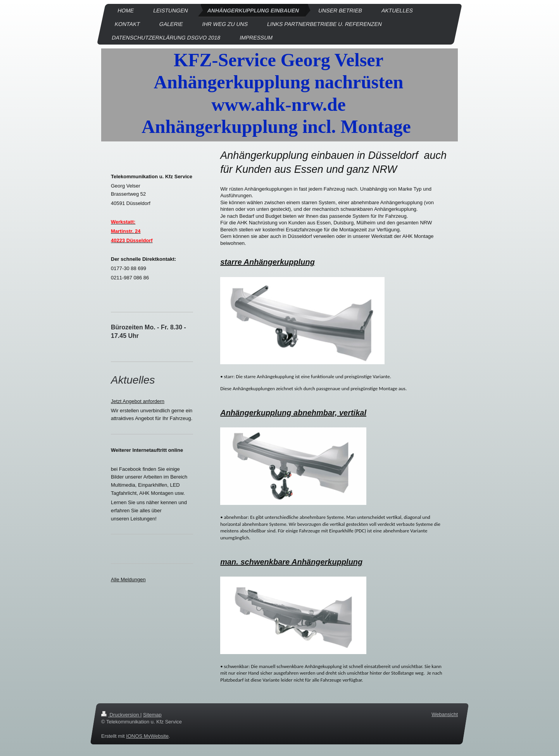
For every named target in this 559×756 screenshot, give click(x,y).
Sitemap (152, 715)
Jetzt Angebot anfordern (138, 401)
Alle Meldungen (128, 579)
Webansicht (445, 714)
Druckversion (121, 715)
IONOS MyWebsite (147, 736)
